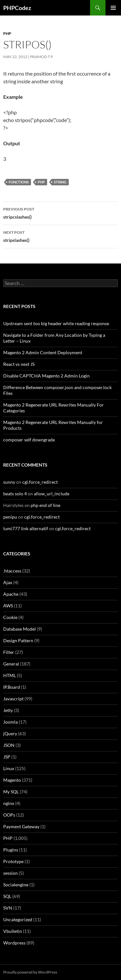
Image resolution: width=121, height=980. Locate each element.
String (60, 182)
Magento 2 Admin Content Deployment (43, 352)
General (11, 664)
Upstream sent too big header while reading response (56, 323)
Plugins (11, 850)
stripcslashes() (60, 212)
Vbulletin (13, 931)
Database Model (20, 629)
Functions (19, 182)
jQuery (10, 733)
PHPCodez (17, 8)
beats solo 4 (15, 494)
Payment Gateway (21, 826)
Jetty (8, 710)
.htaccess (12, 571)
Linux (9, 768)
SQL (7, 896)
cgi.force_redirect (40, 482)
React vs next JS (19, 364)
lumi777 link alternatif (26, 528)
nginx (9, 803)
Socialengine (16, 885)
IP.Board (12, 687)
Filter (9, 652)
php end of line (45, 505)
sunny (9, 482)
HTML (10, 675)
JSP (7, 757)
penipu (10, 517)
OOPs (9, 815)
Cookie (10, 617)
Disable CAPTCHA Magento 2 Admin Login (46, 376)
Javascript (13, 699)
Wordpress (14, 943)
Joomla (10, 722)
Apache (11, 594)
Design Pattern (18, 640)
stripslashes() (60, 236)
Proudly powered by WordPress (30, 972)
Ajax (8, 582)
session (10, 873)
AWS (8, 606)
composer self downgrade (29, 440)
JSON (9, 745)
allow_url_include (52, 494)
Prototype (13, 861)
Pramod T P (41, 57)
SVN (8, 908)
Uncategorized (18, 919)
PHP (7, 33)
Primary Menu (113, 8)
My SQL (11, 792)
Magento (12, 780)
